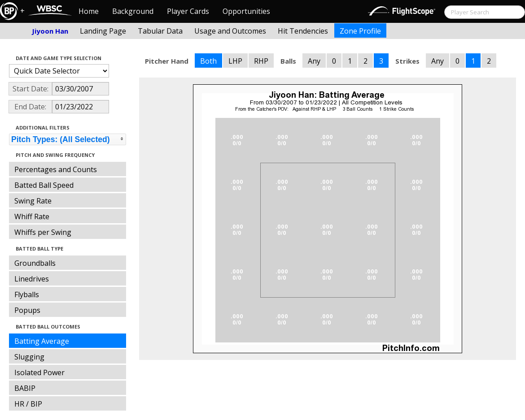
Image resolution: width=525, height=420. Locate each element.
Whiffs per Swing (43, 232)
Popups (27, 310)
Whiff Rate (32, 216)
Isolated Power (39, 372)
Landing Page (103, 31)
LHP (235, 61)
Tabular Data (160, 31)
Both (208, 61)
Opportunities (246, 11)
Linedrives (32, 279)
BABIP (25, 388)
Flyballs (27, 294)
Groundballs (35, 263)
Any (314, 61)
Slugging (29, 357)
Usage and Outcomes (230, 31)
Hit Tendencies (303, 31)
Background (133, 11)
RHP (261, 61)
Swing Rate (33, 201)
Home (89, 11)
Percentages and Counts (56, 169)
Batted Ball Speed (44, 185)
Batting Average (42, 341)
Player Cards (188, 11)
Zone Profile (360, 31)
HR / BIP (28, 404)
